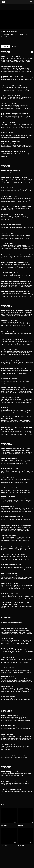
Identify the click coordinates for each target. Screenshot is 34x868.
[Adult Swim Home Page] (5, 2)
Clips (14, 47)
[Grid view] (32, 52)
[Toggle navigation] (31, 2)
